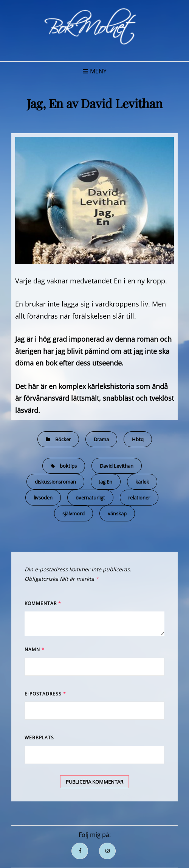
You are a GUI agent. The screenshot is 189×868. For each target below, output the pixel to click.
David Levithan (117, 466)
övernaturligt (90, 498)
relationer (139, 498)
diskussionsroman (55, 482)
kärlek (142, 482)
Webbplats (39, 738)
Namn (35, 649)
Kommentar (43, 603)
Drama (101, 439)
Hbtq (138, 439)
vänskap (117, 513)
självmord (74, 513)
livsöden (43, 498)
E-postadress (45, 694)
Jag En (106, 482)
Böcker (63, 439)
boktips (68, 466)
